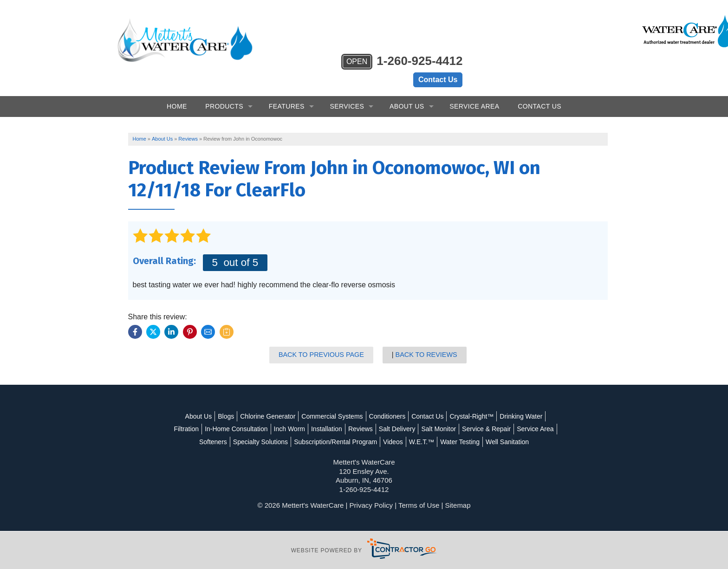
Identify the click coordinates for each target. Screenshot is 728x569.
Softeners (259, 429)
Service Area (474, 92)
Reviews (382, 416)
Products (224, 92)
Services (347, 92)
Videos (439, 429)
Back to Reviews (427, 342)
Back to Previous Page (322, 342)
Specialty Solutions (306, 429)
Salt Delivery (419, 416)
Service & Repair (508, 416)
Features (287, 92)
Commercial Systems (332, 403)
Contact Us (438, 42)
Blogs (226, 403)
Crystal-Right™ (471, 403)
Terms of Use (419, 505)
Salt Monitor (460, 416)
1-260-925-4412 (402, 26)
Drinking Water (521, 403)
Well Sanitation (364, 441)
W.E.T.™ (467, 429)
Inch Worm (311, 416)
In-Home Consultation (257, 416)
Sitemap (458, 505)
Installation (348, 416)
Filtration (208, 416)
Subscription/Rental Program (381, 429)
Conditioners (387, 403)
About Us (407, 92)
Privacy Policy (371, 505)
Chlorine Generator (268, 403)
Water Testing (506, 429)
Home (177, 92)
